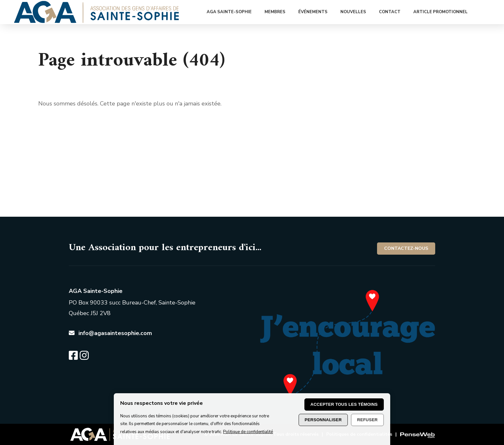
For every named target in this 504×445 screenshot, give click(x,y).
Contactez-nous (406, 248)
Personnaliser (323, 420)
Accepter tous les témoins (344, 404)
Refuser (367, 420)
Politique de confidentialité (248, 432)
